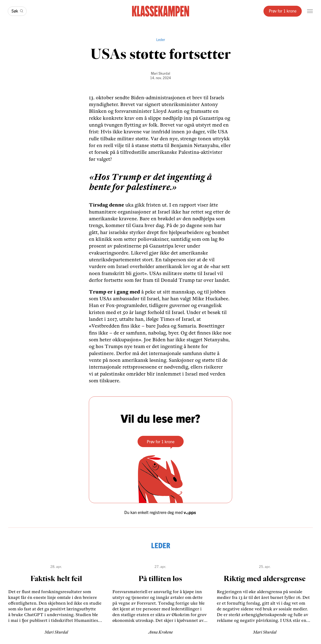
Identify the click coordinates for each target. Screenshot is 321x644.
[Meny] (310, 11)
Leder (161, 39)
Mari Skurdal (160, 73)
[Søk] (17, 11)
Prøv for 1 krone (283, 11)
